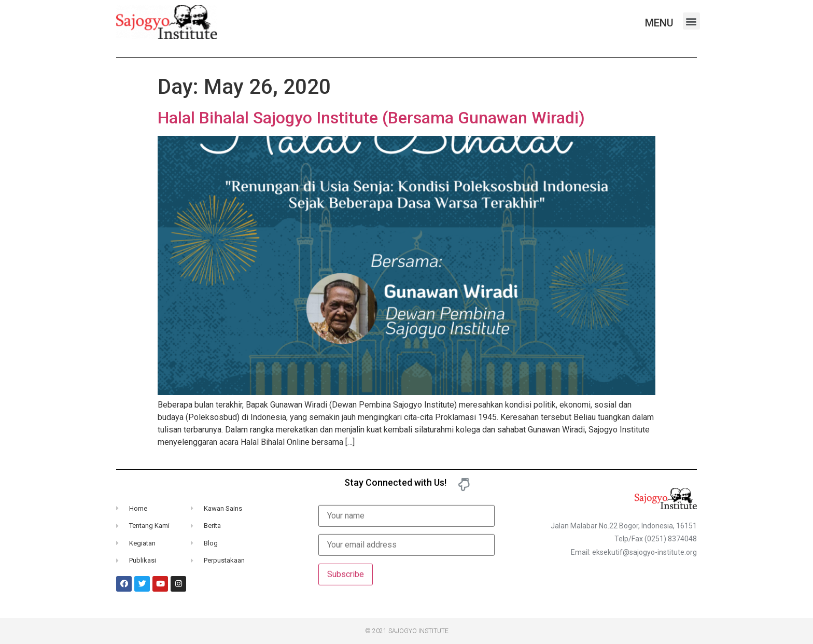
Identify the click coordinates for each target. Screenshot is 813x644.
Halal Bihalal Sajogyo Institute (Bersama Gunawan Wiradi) (371, 118)
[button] (691, 21)
